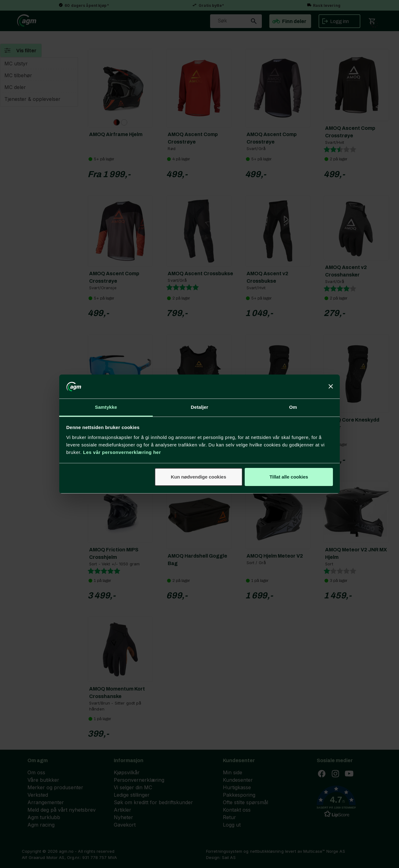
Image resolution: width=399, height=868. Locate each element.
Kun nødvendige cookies (199, 477)
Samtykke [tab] (106, 407)
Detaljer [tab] (199, 407)
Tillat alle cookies (289, 477)
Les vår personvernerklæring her (122, 452)
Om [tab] (293, 407)
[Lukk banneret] (331, 386)
